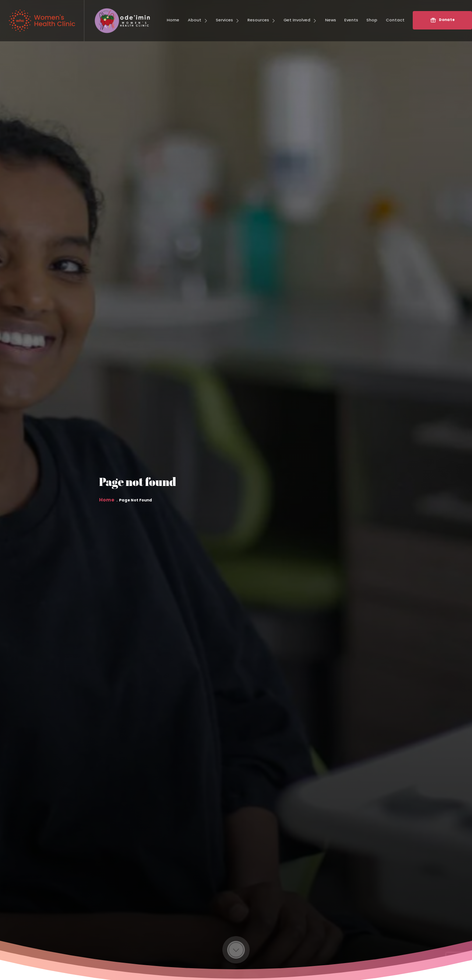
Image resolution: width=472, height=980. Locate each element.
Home (107, 505)
